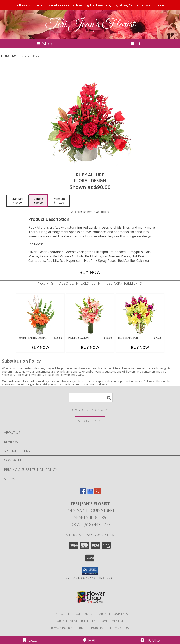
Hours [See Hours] (150, 640)
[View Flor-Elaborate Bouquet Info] (140, 315)
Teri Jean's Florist (90, 25)
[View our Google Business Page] (90, 493)
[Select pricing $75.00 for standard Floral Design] (17, 201)
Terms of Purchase (91, 628)
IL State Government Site (106, 621)
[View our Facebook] (83, 493)
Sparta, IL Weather (68, 621)
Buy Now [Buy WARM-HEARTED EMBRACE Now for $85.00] (40, 347)
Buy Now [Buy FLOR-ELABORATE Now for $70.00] (140, 347)
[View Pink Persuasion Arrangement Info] (90, 315)
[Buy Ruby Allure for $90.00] (90, 272)
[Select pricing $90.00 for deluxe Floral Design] (38, 201)
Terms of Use (120, 628)
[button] (90, 571)
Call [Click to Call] (30, 640)
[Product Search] (91, 398)
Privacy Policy (61, 628)
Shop (45, 43)
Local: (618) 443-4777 (90, 525)
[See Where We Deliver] (90, 421)
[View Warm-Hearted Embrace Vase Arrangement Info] (40, 315)
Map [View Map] (90, 640)
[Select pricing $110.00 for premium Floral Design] (59, 201)
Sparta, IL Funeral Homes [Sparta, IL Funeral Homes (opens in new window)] (72, 614)
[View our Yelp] (97, 493)
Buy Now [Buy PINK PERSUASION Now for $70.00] (90, 347)
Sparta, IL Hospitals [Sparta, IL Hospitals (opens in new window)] (112, 614)
